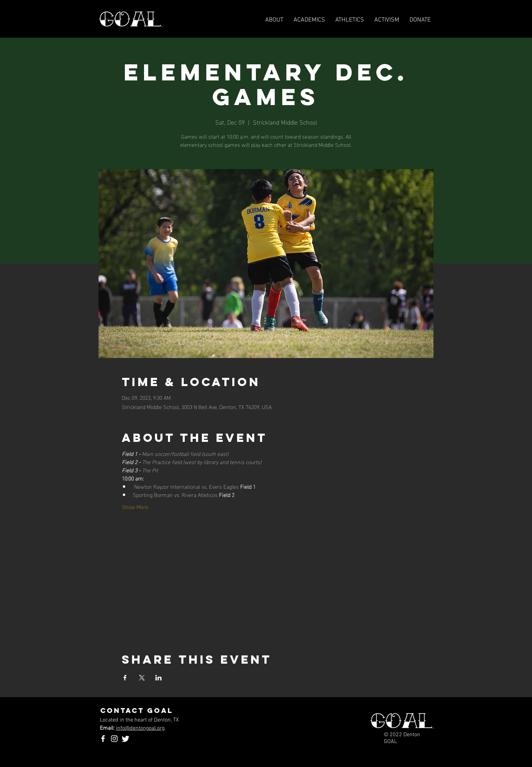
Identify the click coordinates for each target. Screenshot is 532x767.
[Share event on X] (142, 678)
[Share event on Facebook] (125, 678)
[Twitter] (126, 739)
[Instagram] (114, 739)
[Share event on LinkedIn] (159, 678)
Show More (135, 507)
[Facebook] (103, 739)
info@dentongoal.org (140, 728)
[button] (350, 20)
